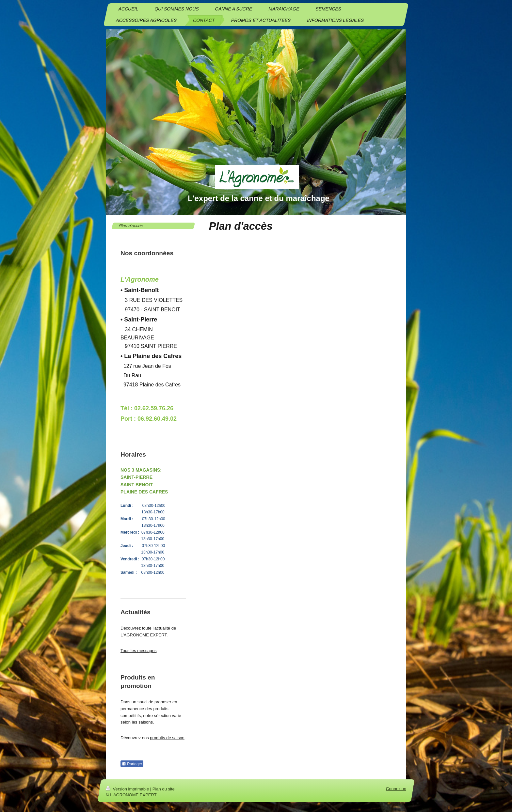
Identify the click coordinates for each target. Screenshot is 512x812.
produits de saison (167, 738)
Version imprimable (128, 789)
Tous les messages (139, 651)
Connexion (396, 789)
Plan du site (164, 789)
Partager (132, 764)
